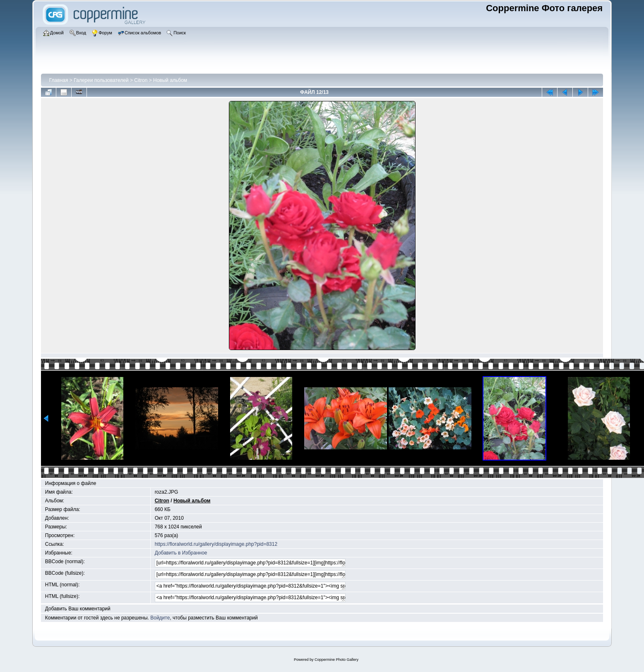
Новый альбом (170, 80)
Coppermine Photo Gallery (336, 660)
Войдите (160, 618)
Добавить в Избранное (181, 553)
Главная (59, 80)
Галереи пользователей (101, 80)
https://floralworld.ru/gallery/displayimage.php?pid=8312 (216, 544)
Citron (141, 80)
